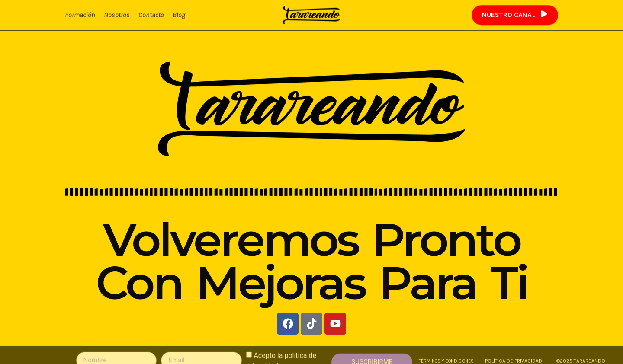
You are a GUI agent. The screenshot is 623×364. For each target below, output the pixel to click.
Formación (80, 14)
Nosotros (117, 14)
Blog (179, 14)
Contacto (151, 14)
